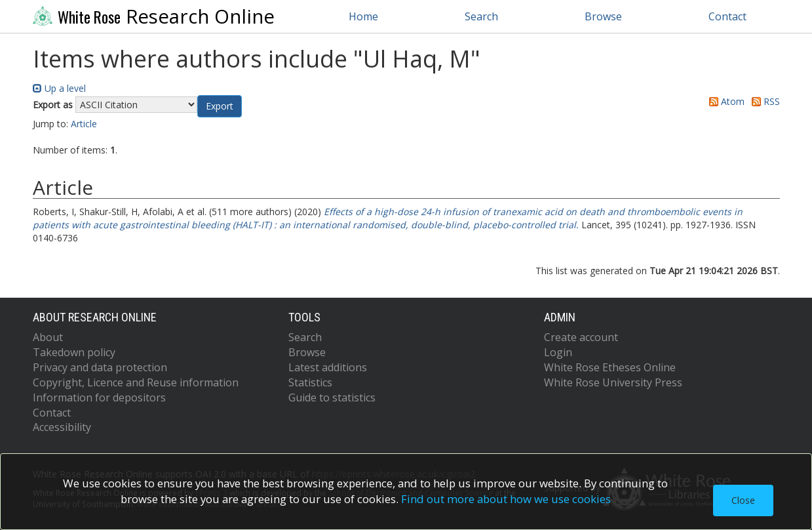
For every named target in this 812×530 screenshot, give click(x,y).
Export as (53, 105)
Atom (725, 101)
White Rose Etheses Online (610, 367)
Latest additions (328, 367)
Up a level (59, 88)
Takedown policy (74, 352)
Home (363, 16)
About (48, 337)
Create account (581, 337)
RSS (764, 101)
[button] (220, 106)
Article (84, 124)
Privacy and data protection (100, 367)
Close (743, 500)
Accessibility (62, 427)
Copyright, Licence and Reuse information (136, 382)
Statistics (310, 382)
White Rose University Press (613, 382)
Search (481, 16)
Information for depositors (99, 397)
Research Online (154, 16)
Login (558, 352)
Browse (603, 16)
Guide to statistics (332, 397)
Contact (727, 16)
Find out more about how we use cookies (506, 499)
